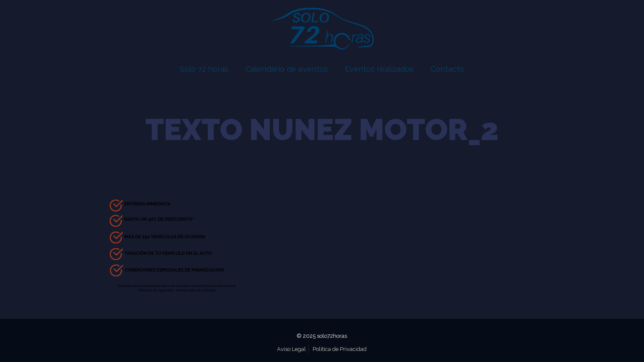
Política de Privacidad (340, 349)
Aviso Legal (291, 349)
